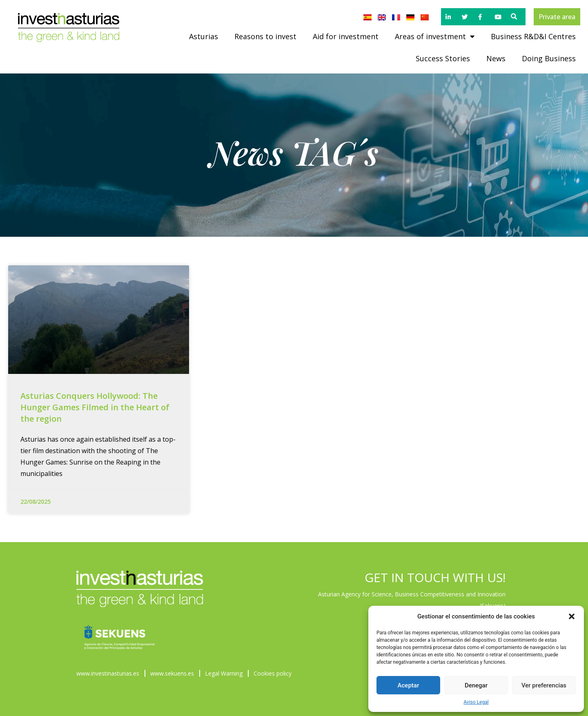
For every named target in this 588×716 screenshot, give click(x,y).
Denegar (476, 685)
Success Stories (443, 58)
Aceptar (409, 685)
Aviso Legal (476, 702)
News (496, 58)
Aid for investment (346, 36)
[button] (572, 616)
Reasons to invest (265, 36)
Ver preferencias (544, 685)
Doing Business (549, 58)
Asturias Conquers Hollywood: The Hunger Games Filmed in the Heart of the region (95, 407)
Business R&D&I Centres (533, 36)
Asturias (204, 36)
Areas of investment (435, 36)
